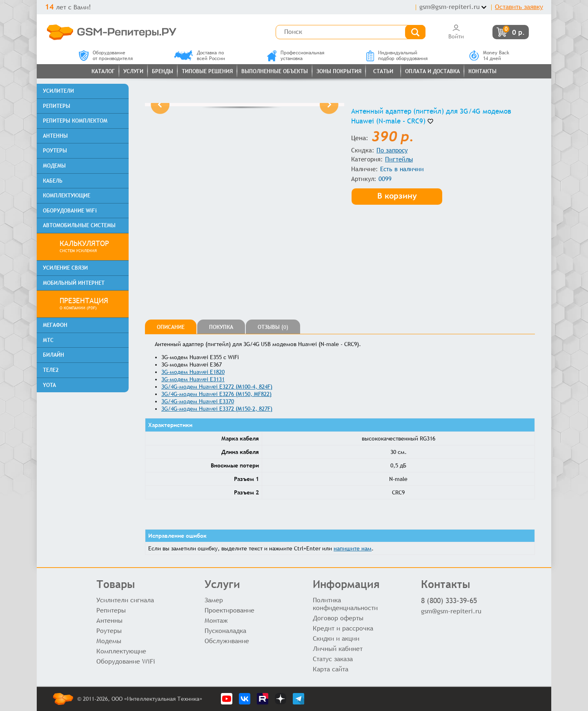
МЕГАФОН (55, 325)
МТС (48, 340)
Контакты (482, 71)
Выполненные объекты (275, 71)
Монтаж (216, 620)
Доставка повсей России (200, 56)
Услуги (133, 71)
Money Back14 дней (489, 56)
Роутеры (109, 631)
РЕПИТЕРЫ (57, 106)
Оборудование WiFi (126, 661)
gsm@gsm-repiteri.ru (450, 7)
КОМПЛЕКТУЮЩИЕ (67, 196)
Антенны (109, 620)
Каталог (103, 71)
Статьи (383, 71)
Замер (214, 600)
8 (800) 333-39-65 (449, 600)
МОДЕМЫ (54, 166)
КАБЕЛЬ (53, 181)
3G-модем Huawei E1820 (193, 372)
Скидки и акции (336, 638)
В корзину (398, 195)
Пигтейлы (399, 159)
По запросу (392, 150)
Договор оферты (338, 618)
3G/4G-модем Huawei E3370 (198, 401)
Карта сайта (331, 669)
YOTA (49, 385)
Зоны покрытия (339, 71)
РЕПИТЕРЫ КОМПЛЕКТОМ (75, 121)
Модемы (109, 641)
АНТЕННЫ (55, 136)
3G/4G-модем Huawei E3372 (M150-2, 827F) (217, 409)
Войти (456, 32)
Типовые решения (207, 71)
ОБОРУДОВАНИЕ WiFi (70, 211)
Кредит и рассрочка (343, 628)
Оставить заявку (519, 7)
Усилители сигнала (125, 600)
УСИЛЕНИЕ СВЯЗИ (65, 268)
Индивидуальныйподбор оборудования (397, 56)
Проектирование (229, 610)
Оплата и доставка (432, 71)
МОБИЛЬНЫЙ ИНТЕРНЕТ (74, 283)
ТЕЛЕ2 (51, 370)
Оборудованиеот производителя (106, 56)
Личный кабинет (338, 649)
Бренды (163, 71)
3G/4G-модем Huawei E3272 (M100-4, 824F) (217, 387)
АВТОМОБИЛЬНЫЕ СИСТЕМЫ (79, 225)
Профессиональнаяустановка (296, 56)
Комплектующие (121, 651)
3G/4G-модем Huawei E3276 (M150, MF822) (216, 394)
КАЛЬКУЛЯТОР (91, 247)
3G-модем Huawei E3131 (193, 379)
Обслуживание (227, 641)
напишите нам (353, 548)
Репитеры (111, 610)
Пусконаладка (225, 631)
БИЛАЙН (53, 355)
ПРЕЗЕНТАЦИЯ (91, 304)
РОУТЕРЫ (55, 151)
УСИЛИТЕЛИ (58, 91)
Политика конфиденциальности (345, 604)
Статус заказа (333, 659)
